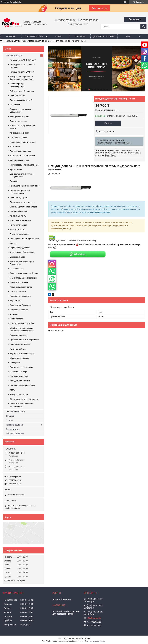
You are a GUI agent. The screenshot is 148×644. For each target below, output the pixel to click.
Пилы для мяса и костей (21, 100)
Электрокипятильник (19, 117)
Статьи (9, 420)
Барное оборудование (20, 248)
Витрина (14, 181)
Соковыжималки (17, 257)
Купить (108, 123)
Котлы (13, 390)
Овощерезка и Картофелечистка (25, 239)
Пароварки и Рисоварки (21, 305)
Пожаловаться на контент (95, 641)
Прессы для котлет (18, 335)
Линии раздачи (17, 319)
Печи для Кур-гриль (19, 198)
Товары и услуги (34, 36)
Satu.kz (87, 638)
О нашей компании (15, 412)
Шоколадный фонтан (19, 310)
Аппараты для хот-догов (21, 287)
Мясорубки (15, 105)
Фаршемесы (15, 301)
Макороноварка (17, 269)
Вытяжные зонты (18, 230)
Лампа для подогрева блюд (22, 385)
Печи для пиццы (17, 96)
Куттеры (14, 243)
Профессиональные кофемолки (24, 340)
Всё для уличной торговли (22, 91)
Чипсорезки (15, 363)
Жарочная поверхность (20, 220)
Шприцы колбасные (19, 282)
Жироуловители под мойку (22, 323)
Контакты (80, 36)
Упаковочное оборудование (22, 252)
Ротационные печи (18, 138)
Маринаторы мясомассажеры (23, 278)
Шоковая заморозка (19, 376)
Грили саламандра (18, 225)
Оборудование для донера (36, 41)
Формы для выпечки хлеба (22, 353)
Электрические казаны (20, 344)
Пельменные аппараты (20, 296)
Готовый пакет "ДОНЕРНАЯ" (23, 60)
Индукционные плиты (20, 160)
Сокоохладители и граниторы (23, 207)
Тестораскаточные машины (22, 156)
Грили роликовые (18, 291)
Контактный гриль (18, 216)
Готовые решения (15, 425)
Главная (11, 36)
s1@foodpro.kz (14, 477)
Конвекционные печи (19, 133)
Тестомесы (15, 147)
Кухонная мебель (18, 349)
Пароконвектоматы (18, 121)
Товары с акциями (15, 434)
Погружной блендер (19, 211)
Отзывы (10, 416)
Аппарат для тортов (19, 394)
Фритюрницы (16, 169)
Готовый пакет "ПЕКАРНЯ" (22, 72)
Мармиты (14, 314)
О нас (59, 36)
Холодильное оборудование (23, 142)
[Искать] (143, 27)
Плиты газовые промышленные (24, 165)
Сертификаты (13, 429)
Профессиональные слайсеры (24, 273)
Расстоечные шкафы (19, 234)
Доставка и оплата (104, 36)
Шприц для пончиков (19, 358)
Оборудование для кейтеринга (24, 399)
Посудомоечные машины (21, 367)
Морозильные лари (19, 372)
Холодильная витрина (20, 381)
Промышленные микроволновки (24, 186)
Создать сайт (6, 2)
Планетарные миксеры (20, 151)
